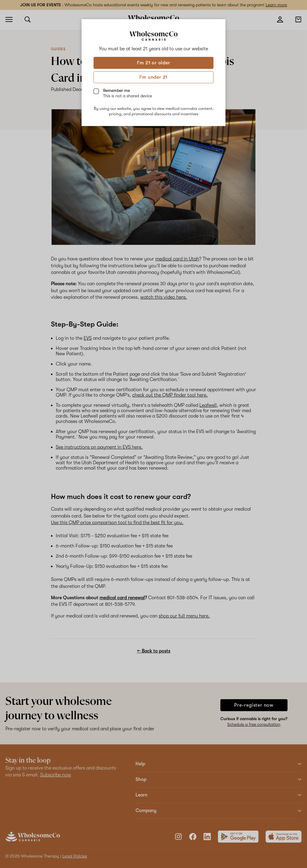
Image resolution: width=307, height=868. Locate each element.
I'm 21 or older (154, 63)
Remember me (128, 93)
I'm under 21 (154, 77)
